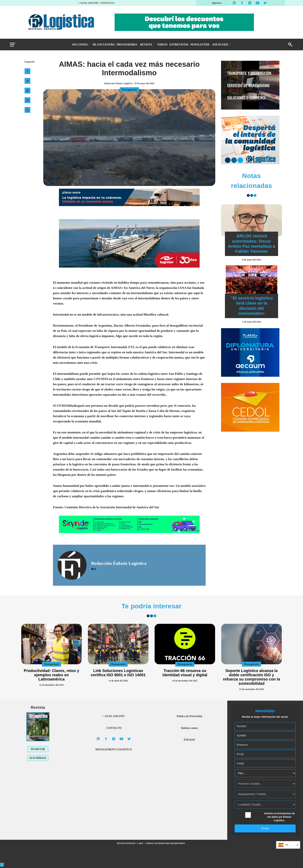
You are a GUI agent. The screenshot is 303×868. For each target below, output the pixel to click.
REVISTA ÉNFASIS (126, 843)
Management (51, 664)
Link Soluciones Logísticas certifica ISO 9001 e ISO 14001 (118, 673)
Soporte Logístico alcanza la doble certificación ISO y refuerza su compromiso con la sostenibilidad (252, 677)
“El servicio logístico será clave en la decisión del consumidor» (252, 306)
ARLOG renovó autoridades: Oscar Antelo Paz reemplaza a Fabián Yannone (252, 244)
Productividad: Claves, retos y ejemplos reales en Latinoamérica (51, 675)
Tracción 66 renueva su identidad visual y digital (185, 673)
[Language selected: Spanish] (288, 845)
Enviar (265, 828)
